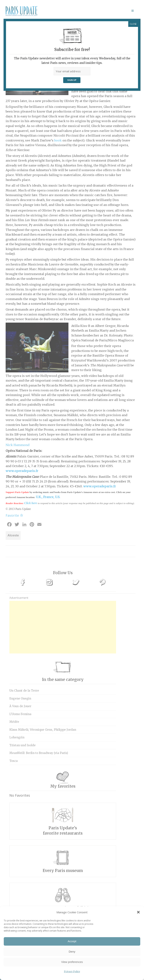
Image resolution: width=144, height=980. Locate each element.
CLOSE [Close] (133, 24)
